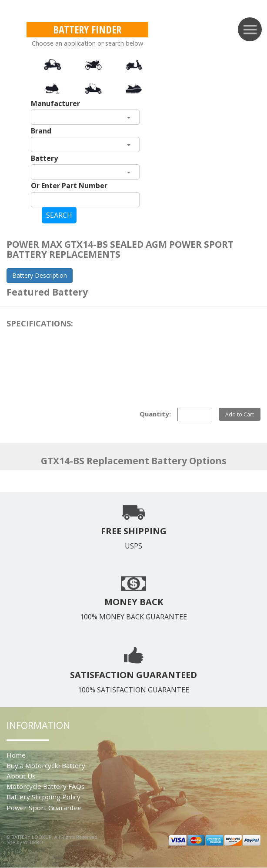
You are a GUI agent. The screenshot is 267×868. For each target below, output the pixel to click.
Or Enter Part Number (69, 186)
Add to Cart (240, 414)
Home (16, 755)
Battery (44, 158)
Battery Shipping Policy (43, 797)
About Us (21, 776)
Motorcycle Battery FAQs (46, 786)
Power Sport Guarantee (44, 808)
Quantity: (155, 414)
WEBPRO (33, 842)
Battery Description (40, 275)
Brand (41, 131)
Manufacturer (55, 103)
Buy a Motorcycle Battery (46, 765)
